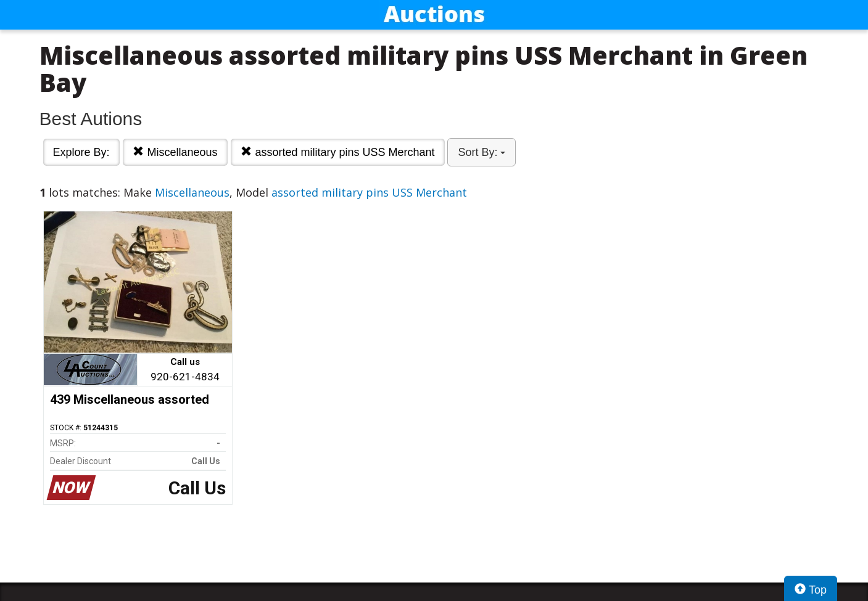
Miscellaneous (175, 152)
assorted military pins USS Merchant (337, 152)
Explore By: (81, 152)
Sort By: (482, 152)
